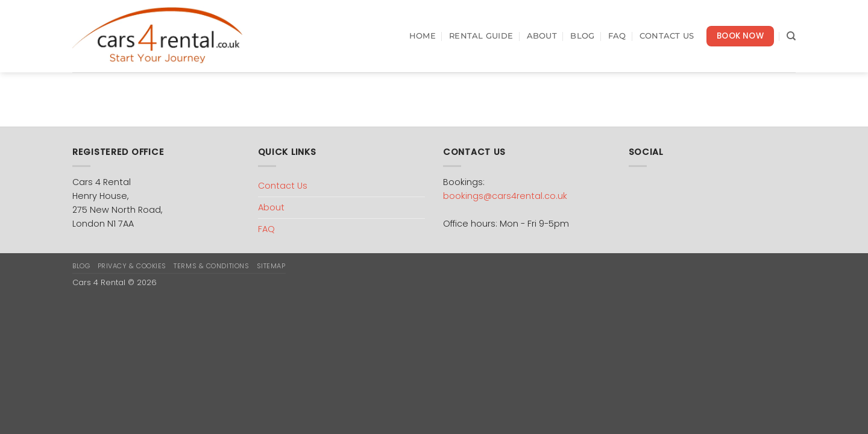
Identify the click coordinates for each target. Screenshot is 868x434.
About (542, 36)
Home (423, 36)
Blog (582, 36)
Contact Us (667, 36)
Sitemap (271, 266)
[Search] (791, 36)
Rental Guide (481, 36)
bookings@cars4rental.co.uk (505, 196)
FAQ (617, 36)
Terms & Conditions (211, 266)
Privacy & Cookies (132, 266)
